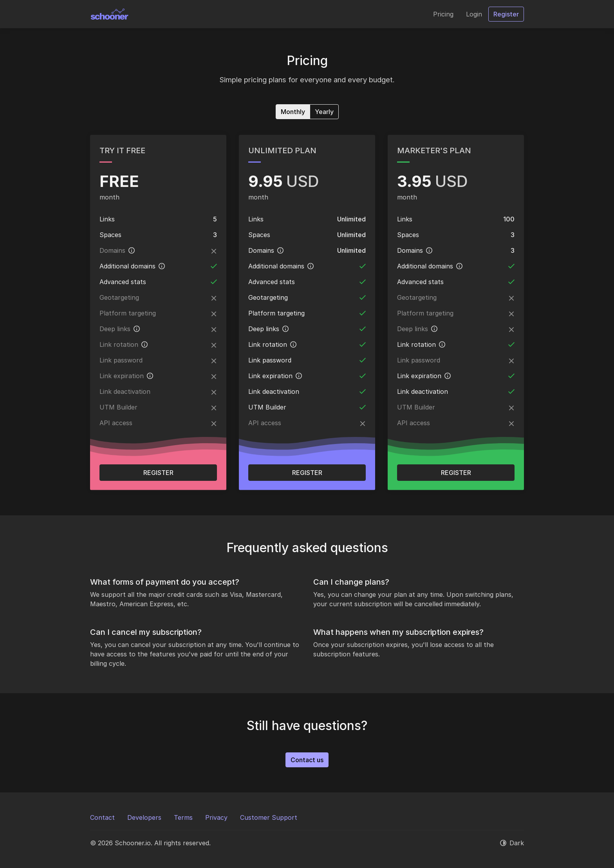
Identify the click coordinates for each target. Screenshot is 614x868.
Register (158, 473)
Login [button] (474, 14)
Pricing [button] (443, 14)
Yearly (324, 111)
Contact (102, 817)
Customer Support (269, 817)
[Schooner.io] (110, 14)
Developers (144, 817)
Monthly (293, 111)
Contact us (307, 760)
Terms (183, 817)
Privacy (216, 817)
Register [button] (506, 14)
